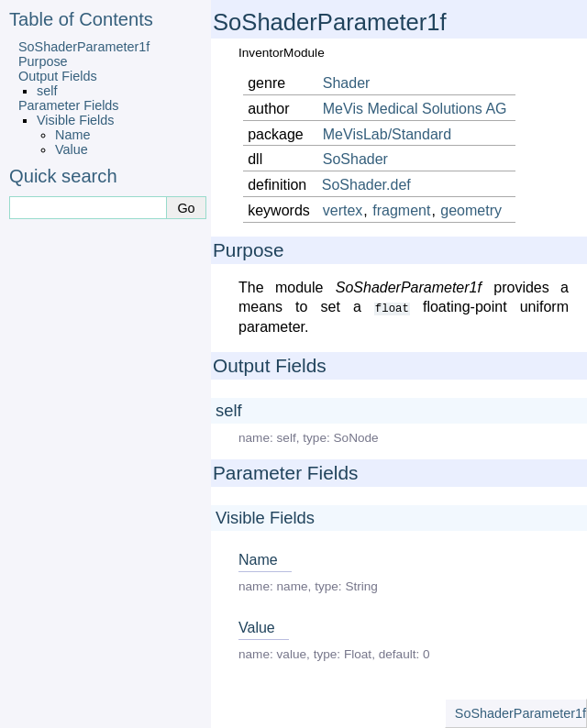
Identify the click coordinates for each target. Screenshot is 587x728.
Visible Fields (76, 120)
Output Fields (58, 76)
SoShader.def (366, 185)
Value (72, 149)
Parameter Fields (69, 105)
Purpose (43, 61)
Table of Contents (81, 19)
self (47, 91)
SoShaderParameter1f (84, 47)
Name (72, 135)
